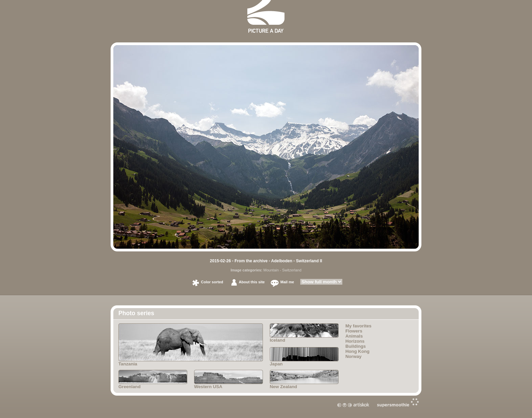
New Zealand (304, 379)
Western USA (229, 379)
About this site (252, 282)
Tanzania (191, 345)
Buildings (356, 346)
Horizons (355, 341)
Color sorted (212, 282)
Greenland (153, 379)
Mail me (287, 282)
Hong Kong (357, 351)
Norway (354, 356)
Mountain (271, 270)
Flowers (354, 331)
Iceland (304, 333)
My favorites (358, 326)
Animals (354, 336)
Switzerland (292, 270)
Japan (304, 357)
